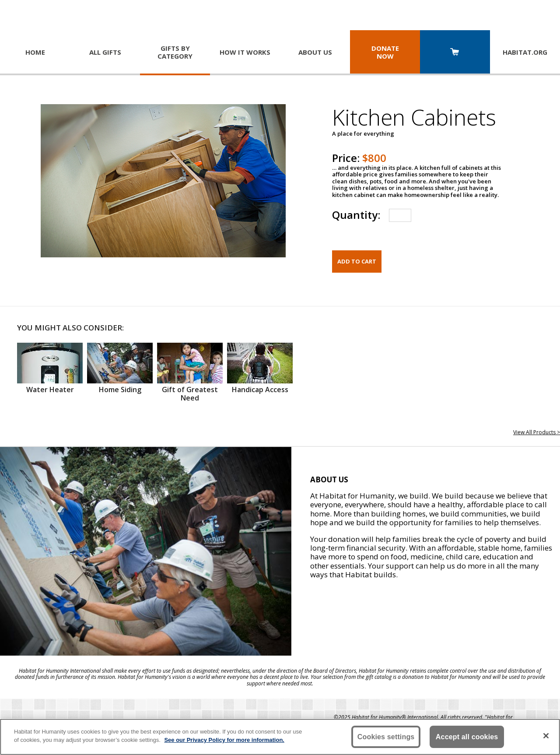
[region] (280, 737)
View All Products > (537, 432)
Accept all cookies (467, 737)
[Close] (546, 736)
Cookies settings (386, 737)
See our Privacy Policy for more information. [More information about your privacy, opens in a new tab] (224, 740)
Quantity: (356, 215)
